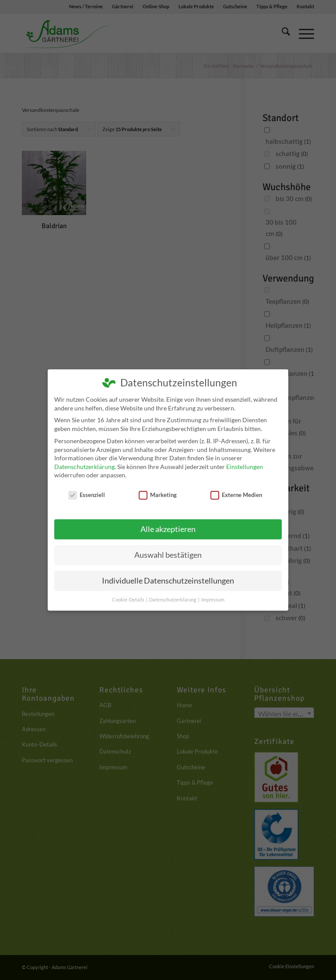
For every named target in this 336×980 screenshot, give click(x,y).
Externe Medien (236, 495)
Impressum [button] (213, 600)
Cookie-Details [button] (129, 600)
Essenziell (87, 495)
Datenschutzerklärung (84, 467)
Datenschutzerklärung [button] (173, 600)
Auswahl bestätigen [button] (168, 555)
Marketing (158, 495)
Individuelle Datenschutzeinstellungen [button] (168, 581)
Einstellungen (245, 467)
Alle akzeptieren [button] (168, 529)
